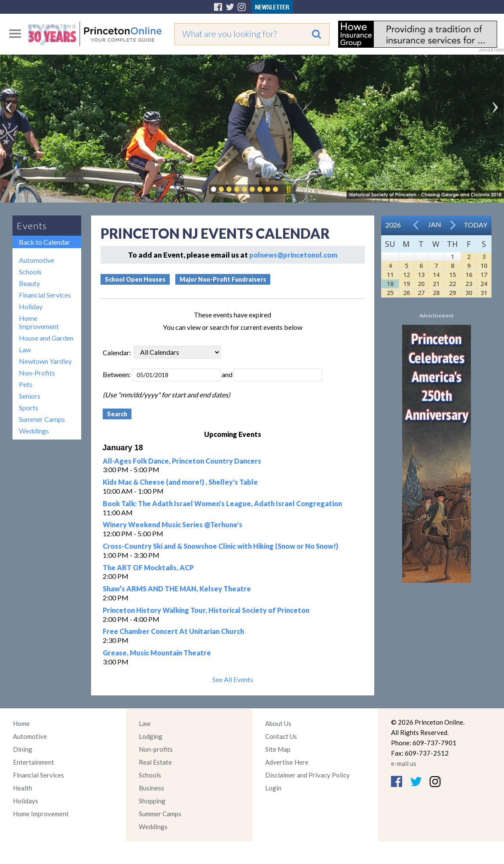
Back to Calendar (44, 242)
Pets (26, 384)
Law (25, 349)
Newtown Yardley (45, 361)
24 (484, 284)
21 (436, 284)
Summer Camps (42, 419)
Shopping (152, 801)
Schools (30, 272)
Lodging (151, 736)
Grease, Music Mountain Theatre (157, 653)
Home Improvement (39, 322)
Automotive (37, 260)
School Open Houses (135, 279)
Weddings (34, 431)
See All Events (233, 679)
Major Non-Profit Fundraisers (223, 279)
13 (421, 275)
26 (406, 293)
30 (469, 293)
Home (21, 723)
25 (390, 293)
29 (452, 293)
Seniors (30, 396)
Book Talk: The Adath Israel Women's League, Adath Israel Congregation (222, 503)
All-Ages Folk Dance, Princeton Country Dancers (182, 461)
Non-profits (156, 749)
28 (436, 293)
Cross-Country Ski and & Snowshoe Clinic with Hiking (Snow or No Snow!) (220, 546)
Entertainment (34, 762)
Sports (29, 407)
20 (421, 284)
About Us (278, 723)
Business (151, 788)
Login (273, 788)
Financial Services (45, 295)
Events (32, 226)
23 (469, 284)
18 (390, 284)
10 (484, 266)
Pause (288, 189)
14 (436, 275)
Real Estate (155, 762)
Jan (435, 224)
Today (475, 225)
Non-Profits (37, 373)
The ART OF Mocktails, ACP (148, 567)
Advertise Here (287, 762)
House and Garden (46, 338)
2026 (393, 225)
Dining (23, 749)
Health (23, 788)
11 (390, 275)
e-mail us (404, 763)
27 (421, 293)
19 (406, 284)
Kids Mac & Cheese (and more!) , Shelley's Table (180, 482)
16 (469, 275)
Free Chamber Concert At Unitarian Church (173, 631)
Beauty (29, 283)
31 (484, 293)
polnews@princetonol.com (293, 255)
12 (406, 275)
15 (452, 275)
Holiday (31, 306)
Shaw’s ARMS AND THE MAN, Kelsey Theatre (177, 589)
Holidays (26, 801)
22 (452, 284)
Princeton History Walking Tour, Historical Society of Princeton (206, 610)
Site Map (278, 749)
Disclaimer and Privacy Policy (307, 775)
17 (484, 275)
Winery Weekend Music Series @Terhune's (173, 524)
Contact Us (281, 736)
